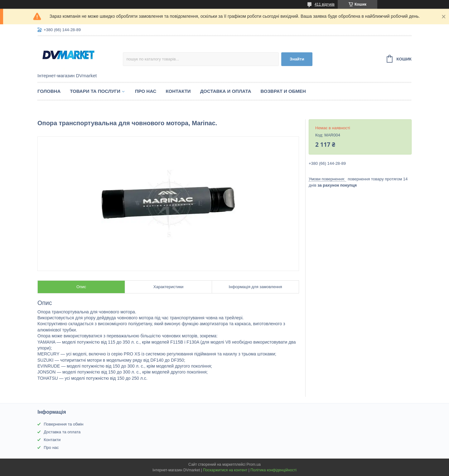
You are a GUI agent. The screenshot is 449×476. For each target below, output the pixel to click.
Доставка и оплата (226, 91)
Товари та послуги (95, 91)
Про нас (146, 91)
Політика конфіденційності (273, 470)
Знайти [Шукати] (297, 59)
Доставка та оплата (62, 432)
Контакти (178, 91)
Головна (49, 91)
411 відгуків (325, 4)
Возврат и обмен (283, 91)
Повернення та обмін (63, 424)
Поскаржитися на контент (225, 470)
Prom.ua (254, 464)
